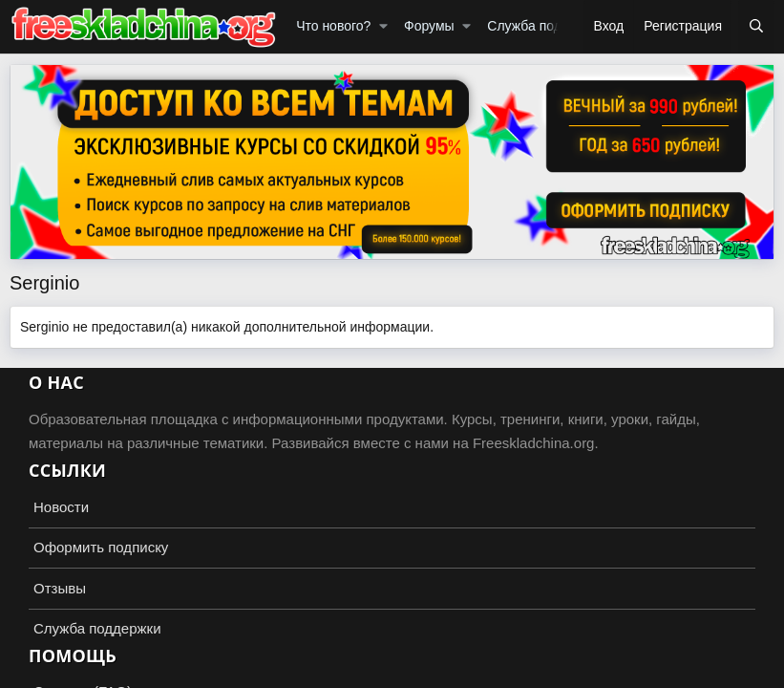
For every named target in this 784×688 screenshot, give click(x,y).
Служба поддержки (547, 26)
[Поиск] (756, 27)
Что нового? (333, 26)
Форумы (429, 26)
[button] (383, 27)
